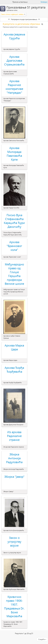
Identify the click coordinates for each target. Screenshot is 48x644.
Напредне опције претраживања (24, 19)
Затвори (44, 2)
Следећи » (42, 639)
